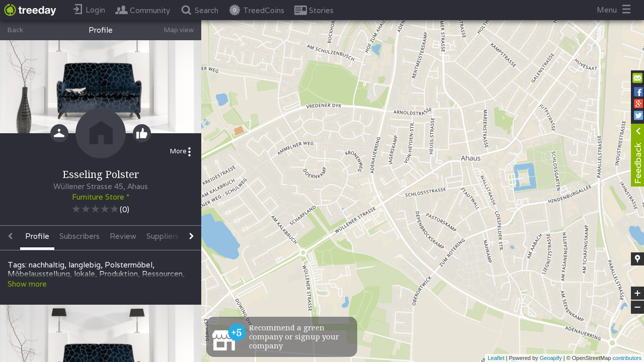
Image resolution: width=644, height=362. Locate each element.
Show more (27, 284)
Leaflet (496, 358)
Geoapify (551, 358)
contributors (627, 358)
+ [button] (638, 293)
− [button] (637, 307)
